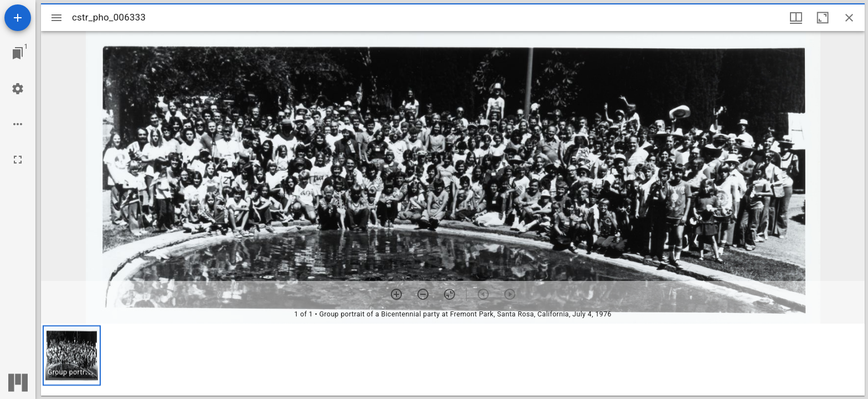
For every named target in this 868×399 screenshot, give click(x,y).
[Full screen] (18, 160)
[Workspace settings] (18, 89)
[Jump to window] (18, 53)
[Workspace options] (18, 124)
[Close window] (849, 18)
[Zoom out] (423, 294)
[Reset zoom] (449, 294)
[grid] (453, 360)
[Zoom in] (396, 294)
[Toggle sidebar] (56, 18)
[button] (72, 355)
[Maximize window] (823, 18)
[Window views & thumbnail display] (796, 18)
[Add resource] (18, 18)
